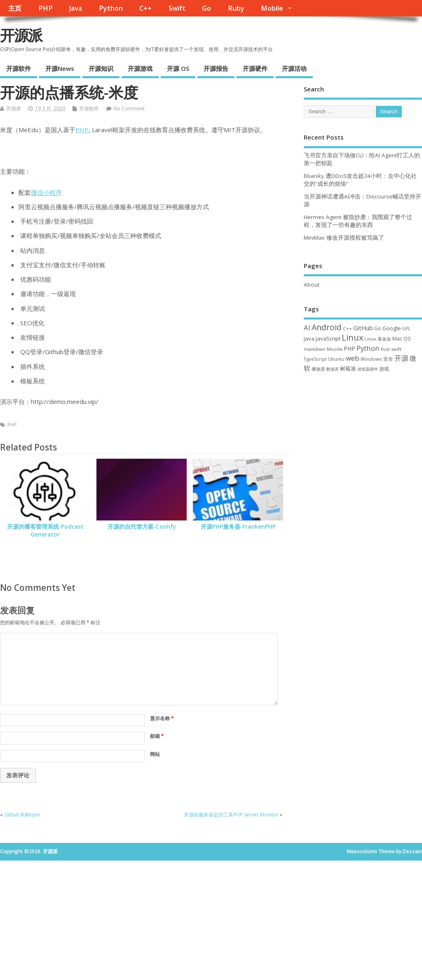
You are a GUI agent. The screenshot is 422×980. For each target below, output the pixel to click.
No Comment (129, 108)
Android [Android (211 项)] (327, 327)
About (312, 285)
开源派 (21, 35)
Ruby (236, 8)
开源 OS (178, 68)
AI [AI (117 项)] (307, 328)
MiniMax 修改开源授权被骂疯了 (344, 238)
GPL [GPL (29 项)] (406, 329)
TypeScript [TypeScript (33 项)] (315, 359)
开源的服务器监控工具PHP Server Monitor (231, 815)
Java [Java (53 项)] (309, 338)
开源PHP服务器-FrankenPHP (238, 527)
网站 (155, 754)
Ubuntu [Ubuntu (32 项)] (336, 359)
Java (76, 8)
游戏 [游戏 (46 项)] (384, 369)
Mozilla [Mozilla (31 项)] (335, 349)
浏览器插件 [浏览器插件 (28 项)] (368, 369)
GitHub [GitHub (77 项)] (363, 328)
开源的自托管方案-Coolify (142, 527)
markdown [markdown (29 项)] (315, 349)
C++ (145, 8)
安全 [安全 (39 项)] (388, 359)
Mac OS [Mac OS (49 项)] (402, 338)
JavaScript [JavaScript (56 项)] (328, 338)
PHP (46, 8)
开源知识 (101, 68)
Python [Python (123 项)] (368, 348)
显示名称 (162, 718)
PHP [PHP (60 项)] (349, 349)
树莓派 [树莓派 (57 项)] (348, 369)
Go (206, 8)
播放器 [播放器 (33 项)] (318, 369)
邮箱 (157, 736)
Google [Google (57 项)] (392, 328)
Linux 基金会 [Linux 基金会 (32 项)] (378, 339)
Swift (177, 8)
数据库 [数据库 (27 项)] (333, 369)
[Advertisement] (211, 918)
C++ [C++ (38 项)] (347, 328)
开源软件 (19, 68)
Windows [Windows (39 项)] (371, 359)
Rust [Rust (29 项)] (385, 349)
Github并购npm (22, 815)
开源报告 (216, 68)
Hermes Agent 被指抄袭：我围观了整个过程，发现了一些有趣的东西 (358, 221)
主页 (15, 8)
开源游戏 (140, 68)
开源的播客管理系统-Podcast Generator (45, 531)
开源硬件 (255, 68)
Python (111, 8)
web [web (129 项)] (353, 358)
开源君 (14, 108)
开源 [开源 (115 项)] (401, 358)
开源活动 (294, 68)
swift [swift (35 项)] (396, 349)
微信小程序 (46, 192)
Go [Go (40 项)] (378, 328)
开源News (60, 68)
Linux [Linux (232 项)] (352, 337)
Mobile (272, 8)
